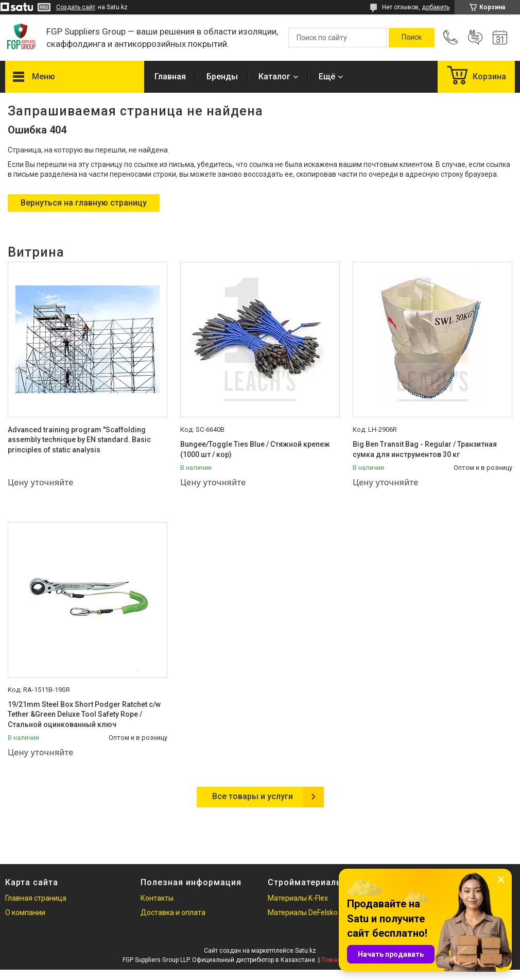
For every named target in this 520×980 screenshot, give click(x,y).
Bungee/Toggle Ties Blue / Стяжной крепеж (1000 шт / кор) (255, 449)
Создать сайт (76, 7)
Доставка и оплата (173, 913)
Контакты (157, 898)
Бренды (222, 77)
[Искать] (412, 38)
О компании (25, 913)
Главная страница (36, 898)
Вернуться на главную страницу (84, 203)
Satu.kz (306, 951)
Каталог (274, 77)
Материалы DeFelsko (303, 913)
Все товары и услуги (253, 796)
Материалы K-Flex (298, 898)
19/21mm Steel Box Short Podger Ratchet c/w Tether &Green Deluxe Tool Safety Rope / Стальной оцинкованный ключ (84, 714)
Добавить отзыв (475, 38)
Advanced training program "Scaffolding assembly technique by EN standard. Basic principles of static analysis (79, 440)
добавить (436, 7)
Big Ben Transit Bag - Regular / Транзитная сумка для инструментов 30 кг (425, 449)
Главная (170, 77)
